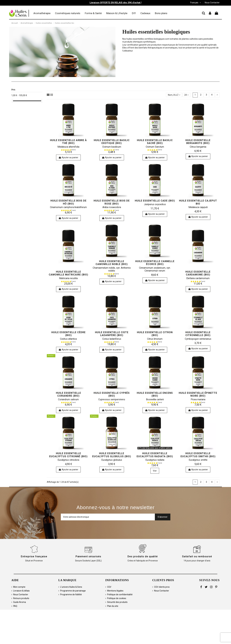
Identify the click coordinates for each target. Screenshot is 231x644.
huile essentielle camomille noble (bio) (112, 263)
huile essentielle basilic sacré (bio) (155, 142)
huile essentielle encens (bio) (155, 394)
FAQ (15, 606)
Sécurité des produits (117, 602)
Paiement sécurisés (88, 556)
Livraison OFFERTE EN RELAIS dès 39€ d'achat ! (116, 3)
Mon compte (19, 587)
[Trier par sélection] (174, 95)
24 (186, 95)
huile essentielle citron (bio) (155, 334)
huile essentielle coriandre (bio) (68, 394)
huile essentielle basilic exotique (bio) (112, 142)
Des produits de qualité (143, 556)
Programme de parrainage (73, 591)
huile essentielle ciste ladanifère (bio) (112, 334)
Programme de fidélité (71, 594)
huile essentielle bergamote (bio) (198, 142)
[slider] (12, 101)
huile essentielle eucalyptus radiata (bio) (155, 455)
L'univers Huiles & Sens (71, 587)
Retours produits (21, 598)
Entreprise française (34, 556)
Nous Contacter (212, 3)
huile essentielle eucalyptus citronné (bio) (68, 455)
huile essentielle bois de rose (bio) (112, 202)
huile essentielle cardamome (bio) (198, 273)
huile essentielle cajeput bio (198, 202)
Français (196, 3)
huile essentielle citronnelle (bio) (198, 334)
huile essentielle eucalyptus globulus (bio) (112, 455)
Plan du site (113, 606)
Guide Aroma (20, 602)
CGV (109, 587)
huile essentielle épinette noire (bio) (198, 394)
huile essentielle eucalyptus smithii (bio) (198, 455)
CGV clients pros (162, 587)
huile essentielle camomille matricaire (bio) (68, 273)
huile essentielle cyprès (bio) (112, 394)
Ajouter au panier (68, 157)
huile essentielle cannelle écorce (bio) (155, 263)
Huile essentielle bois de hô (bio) (68, 202)
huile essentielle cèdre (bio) (68, 334)
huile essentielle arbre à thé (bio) (68, 142)
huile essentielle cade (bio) (155, 201)
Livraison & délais (21, 591)
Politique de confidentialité (120, 594)
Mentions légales (115, 591)
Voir (155, 471)
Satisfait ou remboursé (197, 556)
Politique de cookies (117, 598)
